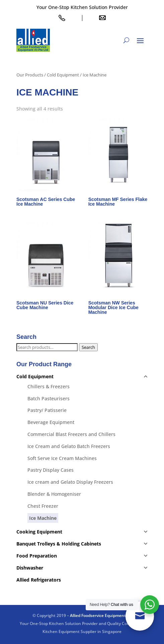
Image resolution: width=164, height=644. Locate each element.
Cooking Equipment (39, 532)
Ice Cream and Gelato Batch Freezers (69, 446)
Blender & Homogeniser (54, 494)
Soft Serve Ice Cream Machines (62, 458)
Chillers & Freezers (49, 386)
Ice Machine (43, 518)
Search (88, 347)
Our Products (30, 75)
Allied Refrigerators (39, 580)
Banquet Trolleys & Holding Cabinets (59, 544)
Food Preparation (37, 556)
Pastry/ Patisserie (47, 410)
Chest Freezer (43, 506)
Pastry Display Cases (51, 470)
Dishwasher (30, 568)
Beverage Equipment (51, 422)
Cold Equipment (63, 75)
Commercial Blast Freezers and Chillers (71, 434)
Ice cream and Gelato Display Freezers (70, 482)
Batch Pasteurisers (49, 398)
